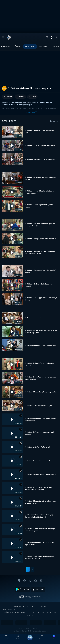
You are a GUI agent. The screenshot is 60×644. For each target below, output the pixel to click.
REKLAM (34, 607)
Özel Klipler (30, 46)
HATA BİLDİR (52, 612)
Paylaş (32, 97)
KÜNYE (43, 607)
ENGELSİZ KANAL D (21, 607)
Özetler (18, 46)
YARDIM (32, 612)
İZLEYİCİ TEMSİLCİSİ (9, 610)
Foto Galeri (44, 46)
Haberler (56, 46)
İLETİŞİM (41, 612)
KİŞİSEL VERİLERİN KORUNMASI (15, 612)
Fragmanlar (6, 46)
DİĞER (29, 616)
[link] (9, 37)
